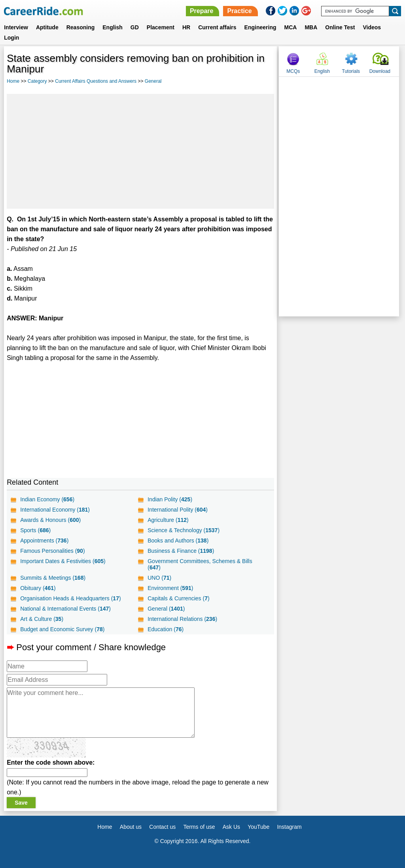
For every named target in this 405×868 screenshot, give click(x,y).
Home (13, 81)
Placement (161, 27)
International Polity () (178, 510)
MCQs (293, 71)
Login (11, 38)
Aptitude (47, 27)
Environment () (170, 588)
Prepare (202, 11)
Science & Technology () (184, 530)
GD (135, 27)
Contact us (162, 827)
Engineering (260, 27)
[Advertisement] (140, 151)
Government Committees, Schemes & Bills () (200, 564)
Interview (16, 27)
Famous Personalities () (52, 551)
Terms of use (199, 827)
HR (186, 27)
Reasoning (81, 27)
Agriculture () (168, 520)
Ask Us (231, 827)
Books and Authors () (178, 541)
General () (166, 609)
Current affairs (217, 27)
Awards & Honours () (50, 520)
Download (380, 71)
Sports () (35, 530)
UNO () (159, 578)
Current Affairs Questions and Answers (96, 81)
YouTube (258, 827)
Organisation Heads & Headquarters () (70, 598)
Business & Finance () (181, 551)
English (113, 27)
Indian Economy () (47, 499)
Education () (166, 629)
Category (37, 81)
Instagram (289, 827)
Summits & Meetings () (53, 578)
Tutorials (351, 71)
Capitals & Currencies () (178, 598)
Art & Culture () (42, 619)
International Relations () (182, 619)
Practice (239, 11)
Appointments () (44, 541)
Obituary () (38, 588)
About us (131, 827)
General (153, 81)
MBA (311, 27)
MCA (291, 27)
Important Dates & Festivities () (63, 561)
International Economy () (55, 510)
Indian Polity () (170, 499)
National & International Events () (65, 609)
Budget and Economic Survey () (62, 629)
